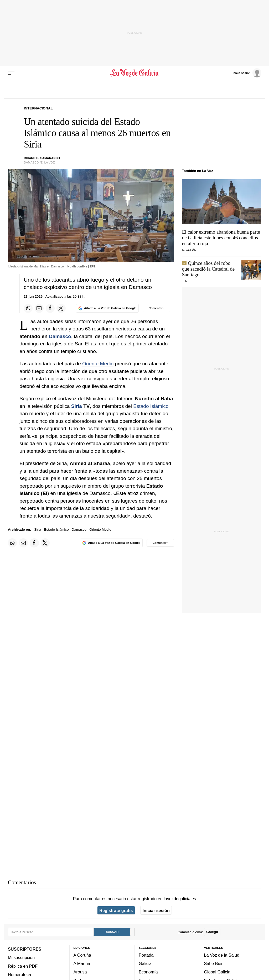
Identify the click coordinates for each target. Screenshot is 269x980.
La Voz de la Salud (222, 955)
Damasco (60, 336)
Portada (146, 955)
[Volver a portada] (134, 73)
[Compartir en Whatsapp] (28, 308)
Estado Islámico (151, 406)
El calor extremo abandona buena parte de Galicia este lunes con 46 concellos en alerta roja (221, 238)
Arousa (80, 972)
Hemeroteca (19, 974)
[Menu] (11, 73)
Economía (148, 972)
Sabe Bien (214, 963)
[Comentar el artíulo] (156, 308)
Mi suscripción (21, 958)
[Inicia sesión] (247, 73)
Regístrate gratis (116, 910)
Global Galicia (217, 972)
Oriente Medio (98, 364)
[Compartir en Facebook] (50, 308)
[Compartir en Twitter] (61, 308)
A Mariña (82, 963)
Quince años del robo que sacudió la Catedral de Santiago (208, 269)
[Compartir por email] (39, 308)
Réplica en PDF (23, 966)
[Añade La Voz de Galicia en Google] (107, 308)
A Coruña (82, 955)
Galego (212, 932)
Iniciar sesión (156, 910)
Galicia (145, 963)
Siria (77, 406)
